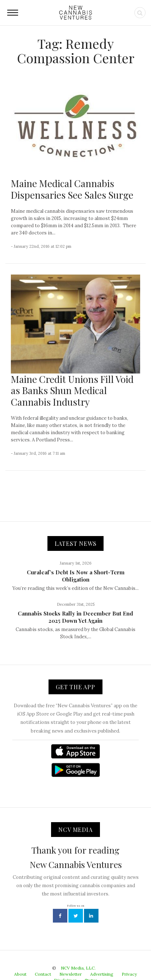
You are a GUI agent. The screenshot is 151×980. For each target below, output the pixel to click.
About (20, 974)
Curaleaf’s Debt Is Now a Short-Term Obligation (76, 576)
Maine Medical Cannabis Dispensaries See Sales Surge (72, 189)
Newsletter (71, 974)
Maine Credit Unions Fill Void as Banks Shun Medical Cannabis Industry (72, 390)
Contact (43, 974)
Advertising (102, 974)
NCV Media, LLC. (78, 968)
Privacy (129, 974)
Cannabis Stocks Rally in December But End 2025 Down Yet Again (75, 617)
